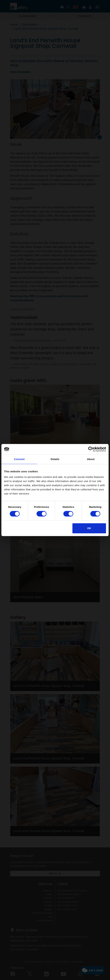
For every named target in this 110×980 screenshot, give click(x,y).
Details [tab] (55, 459)
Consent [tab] (19, 459)
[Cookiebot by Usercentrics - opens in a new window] (91, 449)
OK (89, 528)
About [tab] (91, 459)
